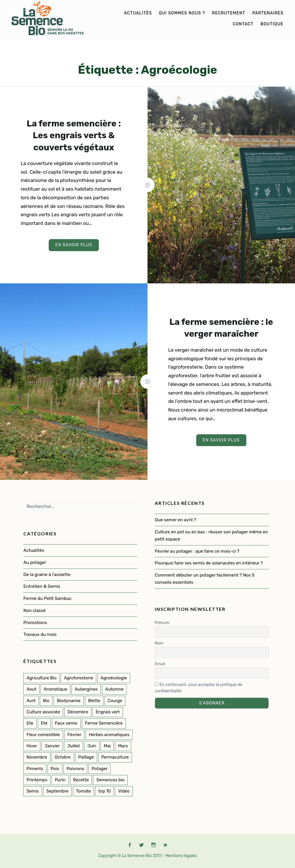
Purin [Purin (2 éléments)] (60, 780)
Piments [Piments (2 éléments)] (35, 769)
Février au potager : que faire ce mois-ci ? (197, 551)
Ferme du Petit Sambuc (47, 598)
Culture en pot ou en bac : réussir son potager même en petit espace (211, 536)
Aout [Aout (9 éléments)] (31, 689)
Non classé (34, 611)
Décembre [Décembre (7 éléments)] (78, 712)
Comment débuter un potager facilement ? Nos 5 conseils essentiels (205, 579)
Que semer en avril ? (175, 520)
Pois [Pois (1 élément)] (55, 769)
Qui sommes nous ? (182, 13)
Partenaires (268, 13)
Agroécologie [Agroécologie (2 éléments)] (114, 678)
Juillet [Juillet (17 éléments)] (73, 746)
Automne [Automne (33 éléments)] (114, 689)
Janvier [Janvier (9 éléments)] (52, 746)
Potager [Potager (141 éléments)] (100, 769)
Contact (243, 24)
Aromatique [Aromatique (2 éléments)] (56, 689)
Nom (159, 643)
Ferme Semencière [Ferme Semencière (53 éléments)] (104, 723)
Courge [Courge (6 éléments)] (115, 701)
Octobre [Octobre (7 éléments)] (63, 757)
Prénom (162, 623)
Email (160, 664)
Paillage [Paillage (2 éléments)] (86, 757)
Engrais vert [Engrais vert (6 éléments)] (108, 712)
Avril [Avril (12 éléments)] (31, 701)
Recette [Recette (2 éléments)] (81, 780)
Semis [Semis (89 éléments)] (33, 791)
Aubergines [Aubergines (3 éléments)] (86, 689)
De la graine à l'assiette (47, 575)
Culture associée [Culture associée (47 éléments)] (43, 712)
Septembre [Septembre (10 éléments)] (57, 791)
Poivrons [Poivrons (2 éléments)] (75, 769)
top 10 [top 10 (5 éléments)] (104, 791)
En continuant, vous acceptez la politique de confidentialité (198, 688)
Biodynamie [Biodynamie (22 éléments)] (69, 701)
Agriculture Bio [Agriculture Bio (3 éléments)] (41, 678)
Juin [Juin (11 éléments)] (92, 746)
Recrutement (229, 13)
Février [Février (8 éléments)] (74, 735)
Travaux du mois (40, 634)
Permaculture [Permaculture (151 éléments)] (115, 757)
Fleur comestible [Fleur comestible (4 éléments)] (43, 735)
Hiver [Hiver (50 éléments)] (32, 746)
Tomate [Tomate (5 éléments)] (84, 791)
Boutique (272, 24)
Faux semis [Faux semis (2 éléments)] (66, 723)
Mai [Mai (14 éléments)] (107, 746)
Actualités (138, 13)
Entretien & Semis (42, 586)
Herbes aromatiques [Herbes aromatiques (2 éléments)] (109, 735)
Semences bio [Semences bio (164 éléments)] (110, 780)
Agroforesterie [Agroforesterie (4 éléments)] (79, 678)
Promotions (35, 623)
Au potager (35, 562)
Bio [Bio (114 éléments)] (46, 701)
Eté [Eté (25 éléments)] (44, 723)
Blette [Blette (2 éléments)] (94, 701)
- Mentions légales (180, 856)
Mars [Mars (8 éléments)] (123, 746)
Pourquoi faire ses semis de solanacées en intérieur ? (209, 563)
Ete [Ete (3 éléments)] (30, 723)
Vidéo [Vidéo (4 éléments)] (124, 791)
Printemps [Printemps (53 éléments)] (37, 780)
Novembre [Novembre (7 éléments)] (37, 757)
